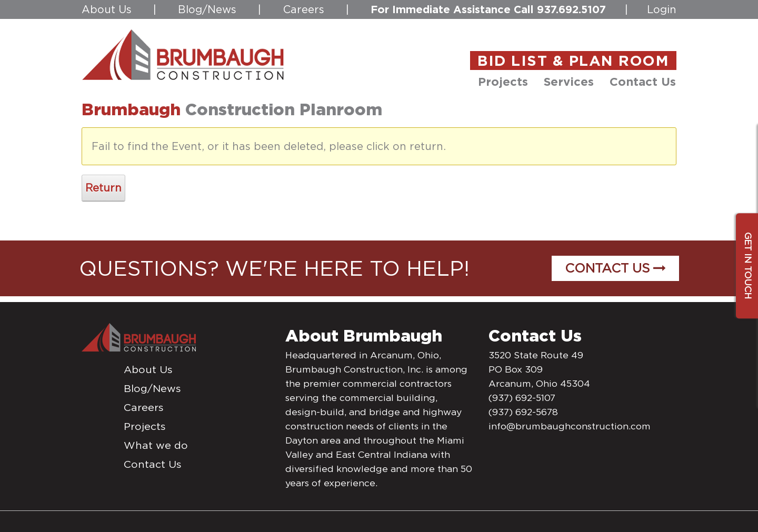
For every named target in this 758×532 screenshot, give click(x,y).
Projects (145, 426)
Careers (304, 9)
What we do (156, 445)
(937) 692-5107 (522, 398)
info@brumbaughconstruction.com (570, 426)
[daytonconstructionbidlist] (183, 54)
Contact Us (615, 268)
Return (103, 188)
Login (662, 9)
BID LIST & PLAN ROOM (573, 61)
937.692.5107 (571, 9)
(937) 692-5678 (523, 412)
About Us (107, 9)
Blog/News (207, 9)
